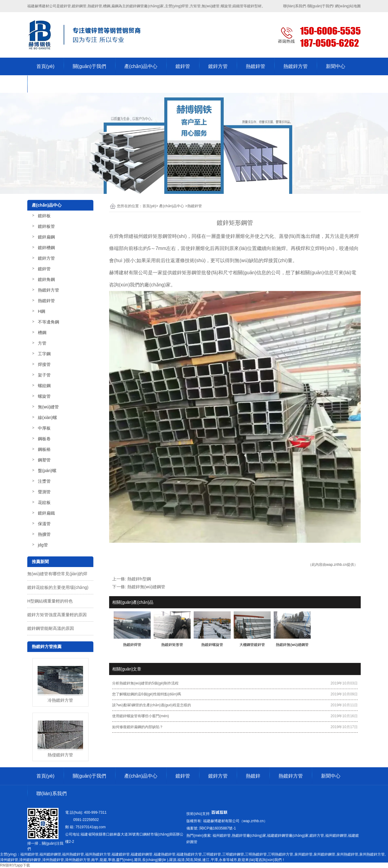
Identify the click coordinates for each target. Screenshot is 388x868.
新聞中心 (336, 66)
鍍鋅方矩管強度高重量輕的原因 (57, 615)
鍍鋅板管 (46, 226)
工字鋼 (44, 354)
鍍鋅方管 (218, 66)
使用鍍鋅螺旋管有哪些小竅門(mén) (140, 716)
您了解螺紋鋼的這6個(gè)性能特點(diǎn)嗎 (147, 694)
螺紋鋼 (44, 386)
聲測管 (44, 492)
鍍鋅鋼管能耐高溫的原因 (51, 628)
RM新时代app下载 (15, 865)
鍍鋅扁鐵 (46, 513)
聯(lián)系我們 (52, 84)
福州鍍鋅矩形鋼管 (153, 236)
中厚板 (44, 428)
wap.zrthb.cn (336, 565)
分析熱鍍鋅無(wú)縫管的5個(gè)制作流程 (145, 683)
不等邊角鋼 (48, 322)
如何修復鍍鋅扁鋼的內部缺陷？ (138, 727)
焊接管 (44, 364)
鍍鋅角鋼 (46, 279)
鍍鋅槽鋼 (46, 248)
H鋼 (42, 311)
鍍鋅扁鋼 (46, 237)
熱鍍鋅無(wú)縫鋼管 (146, 587)
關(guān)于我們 (89, 66)
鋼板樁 (44, 449)
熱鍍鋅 (253, 776)
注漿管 (44, 481)
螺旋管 (44, 396)
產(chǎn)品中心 (141, 66)
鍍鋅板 (44, 216)
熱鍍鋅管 (256, 66)
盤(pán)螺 (47, 471)
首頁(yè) (45, 66)
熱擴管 (44, 534)
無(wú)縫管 (48, 407)
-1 (217, 828)
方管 (42, 343)
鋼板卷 (44, 439)
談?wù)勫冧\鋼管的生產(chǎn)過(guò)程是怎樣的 (152, 705)
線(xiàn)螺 (47, 417)
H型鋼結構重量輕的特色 (50, 601)
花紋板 (44, 502)
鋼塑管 (44, 460)
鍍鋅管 (183, 66)
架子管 (44, 375)
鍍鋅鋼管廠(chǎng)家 (147, 6)
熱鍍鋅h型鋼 (139, 579)
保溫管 (44, 524)
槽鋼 (42, 333)
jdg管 (43, 545)
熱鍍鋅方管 (296, 66)
